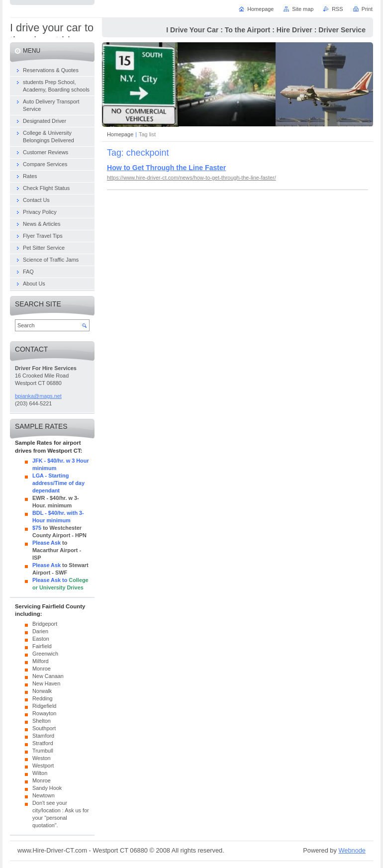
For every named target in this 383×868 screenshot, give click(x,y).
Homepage (120, 134)
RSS (337, 9)
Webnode (352, 850)
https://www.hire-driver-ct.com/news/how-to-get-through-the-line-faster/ (191, 178)
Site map (303, 9)
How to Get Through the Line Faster (166, 168)
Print (367, 9)
